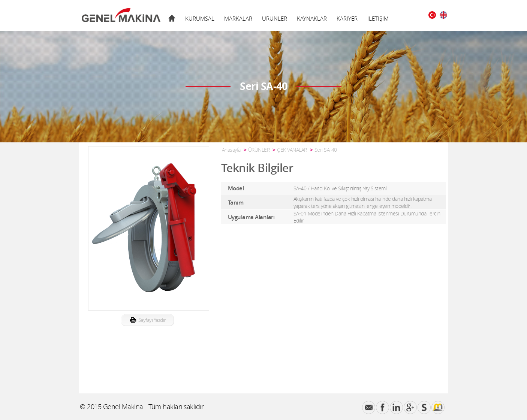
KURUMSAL (200, 18)
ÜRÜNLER (275, 18)
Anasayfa (231, 150)
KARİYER (347, 18)
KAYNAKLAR (312, 18)
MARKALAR (238, 18)
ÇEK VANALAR (292, 150)
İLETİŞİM (378, 18)
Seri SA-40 (326, 150)
